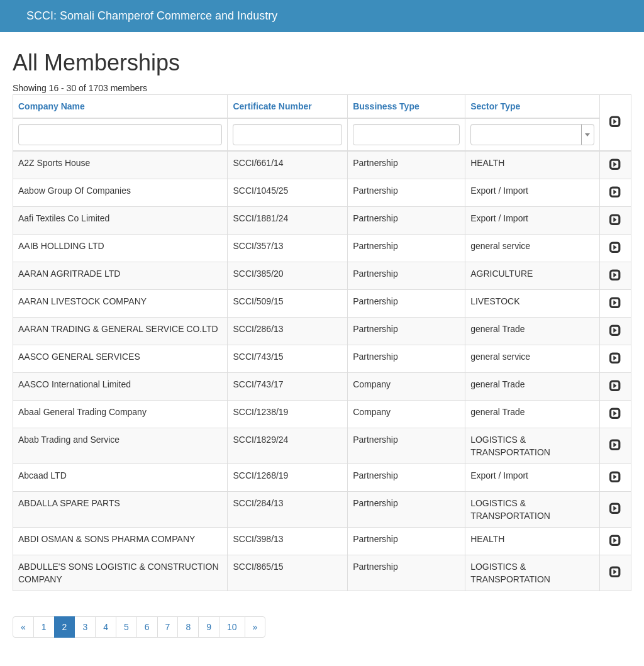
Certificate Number (272, 106)
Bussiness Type (386, 106)
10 (232, 627)
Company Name (52, 106)
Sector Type (495, 106)
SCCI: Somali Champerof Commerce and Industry (152, 16)
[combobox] (532, 135)
